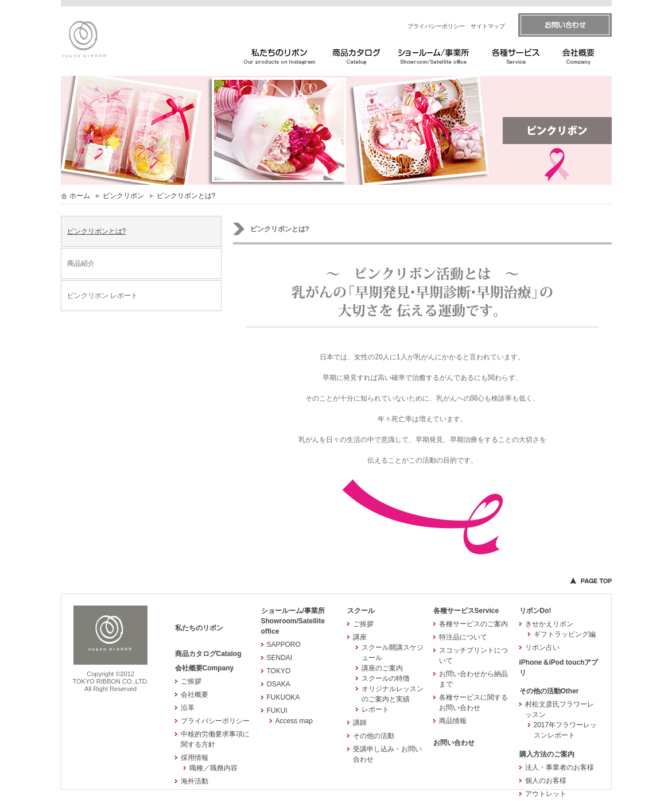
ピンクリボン (123, 196)
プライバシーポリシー (436, 26)
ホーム (80, 196)
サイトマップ (488, 26)
